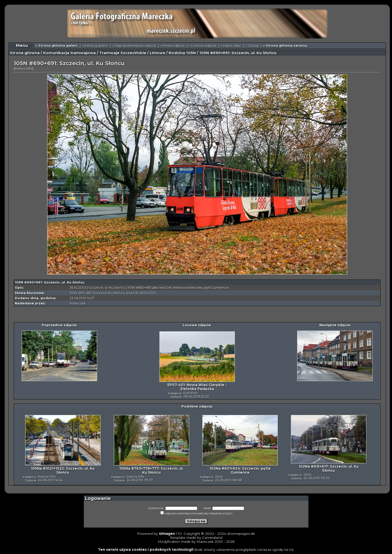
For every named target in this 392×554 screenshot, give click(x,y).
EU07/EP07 (191, 393)
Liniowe (157, 53)
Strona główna (25, 53)
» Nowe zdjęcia (173, 46)
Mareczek (78, 303)
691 (89, 293)
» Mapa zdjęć (231, 46)
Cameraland (212, 538)
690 (82, 293)
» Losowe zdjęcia (203, 46)
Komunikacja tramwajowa (69, 53)
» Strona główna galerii (57, 46)
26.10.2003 (148, 293)
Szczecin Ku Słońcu (109, 293)
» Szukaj (252, 46)
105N (73, 293)
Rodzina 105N (182, 53)
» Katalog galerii (95, 46)
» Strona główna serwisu (285, 46)
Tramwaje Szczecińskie (123, 53)
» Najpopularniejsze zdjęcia (134, 46)
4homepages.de (241, 534)
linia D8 (132, 293)
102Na (219, 477)
